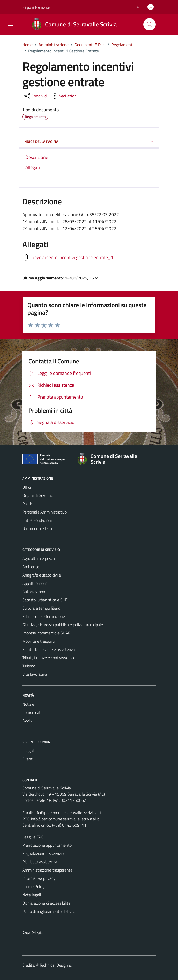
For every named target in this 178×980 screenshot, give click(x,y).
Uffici (27, 487)
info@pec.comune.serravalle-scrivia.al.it (68, 813)
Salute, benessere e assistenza (49, 649)
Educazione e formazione (44, 616)
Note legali (32, 895)
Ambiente (31, 567)
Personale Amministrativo (44, 512)
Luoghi (28, 751)
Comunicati (32, 712)
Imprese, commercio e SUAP (46, 633)
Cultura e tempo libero (41, 608)
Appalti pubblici (35, 583)
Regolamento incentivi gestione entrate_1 (72, 257)
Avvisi (27, 721)
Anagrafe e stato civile (42, 575)
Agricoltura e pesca (39, 558)
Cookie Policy (34, 886)
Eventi (28, 759)
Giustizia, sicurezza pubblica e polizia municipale (63, 625)
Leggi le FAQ (33, 837)
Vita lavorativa (35, 674)
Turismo (29, 666)
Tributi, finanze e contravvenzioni (50, 658)
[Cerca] (150, 24)
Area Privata (33, 933)
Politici (28, 504)
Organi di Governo (38, 495)
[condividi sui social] (35, 96)
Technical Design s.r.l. (57, 965)
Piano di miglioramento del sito (49, 911)
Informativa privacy (39, 878)
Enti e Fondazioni (37, 520)
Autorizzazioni (34, 592)
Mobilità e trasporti (38, 641)
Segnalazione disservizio (43, 853)
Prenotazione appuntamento (47, 845)
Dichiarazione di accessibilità (46, 903)
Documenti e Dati (37, 528)
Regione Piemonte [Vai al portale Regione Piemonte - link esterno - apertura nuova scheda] (36, 7)
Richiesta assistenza (40, 862)
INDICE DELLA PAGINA (89, 142)
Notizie (28, 704)
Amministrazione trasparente (47, 870)
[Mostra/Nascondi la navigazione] (10, 24)
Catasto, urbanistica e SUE (45, 600)
